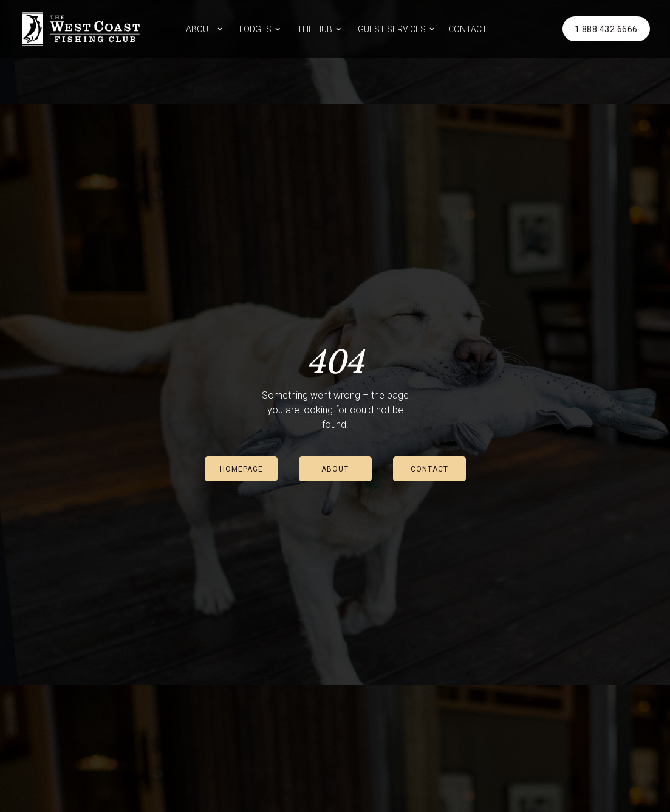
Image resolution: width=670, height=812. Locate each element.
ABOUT (200, 29)
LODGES (255, 29)
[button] (202, 29)
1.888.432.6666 (606, 29)
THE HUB (315, 29)
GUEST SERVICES (392, 29)
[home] (81, 29)
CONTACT (468, 29)
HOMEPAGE (241, 469)
